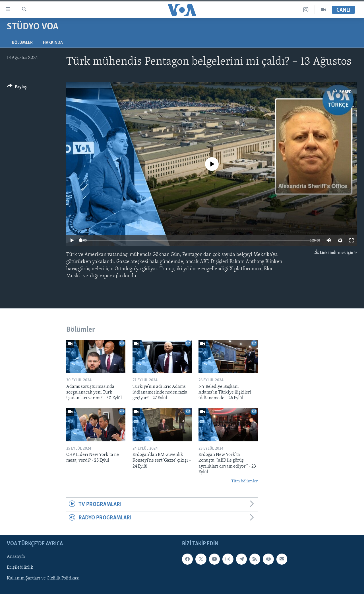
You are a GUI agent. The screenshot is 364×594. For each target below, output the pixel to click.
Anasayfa (16, 557)
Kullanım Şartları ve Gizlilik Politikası (43, 578)
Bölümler (22, 43)
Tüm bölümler (244, 481)
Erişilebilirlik (20, 568)
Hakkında (53, 43)
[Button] (17, 88)
